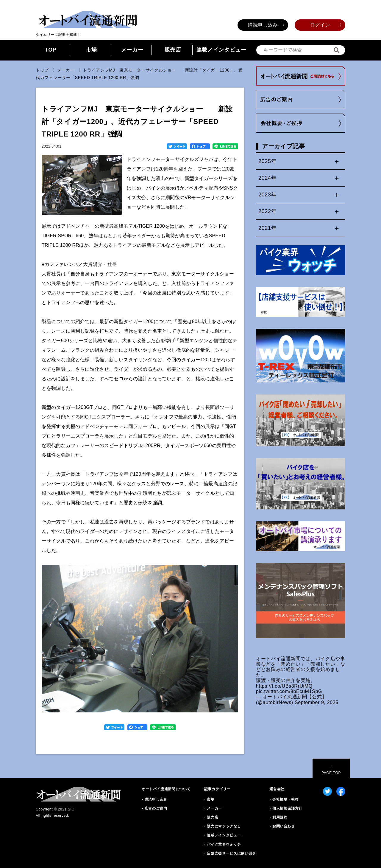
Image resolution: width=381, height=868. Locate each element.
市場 (91, 50)
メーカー (132, 50)
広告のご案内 (156, 808)
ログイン (320, 25)
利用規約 (280, 817)
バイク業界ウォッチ (224, 844)
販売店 (173, 50)
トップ (42, 70)
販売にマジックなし (224, 826)
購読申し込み (263, 25)
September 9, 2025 (317, 702)
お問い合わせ (284, 826)
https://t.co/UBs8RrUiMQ (284, 686)
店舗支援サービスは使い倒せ (231, 853)
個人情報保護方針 (287, 808)
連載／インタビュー (221, 50)
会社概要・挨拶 (285, 799)
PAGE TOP (331, 769)
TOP (51, 50)
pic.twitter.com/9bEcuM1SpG (289, 691)
